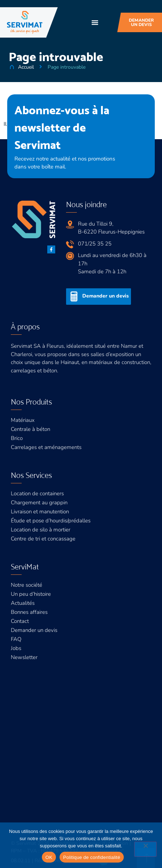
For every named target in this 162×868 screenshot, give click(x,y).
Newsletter (24, 657)
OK (49, 857)
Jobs (16, 648)
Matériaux (23, 420)
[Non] (145, 849)
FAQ (16, 639)
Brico (17, 438)
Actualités (23, 603)
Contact (20, 621)
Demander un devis (34, 630)
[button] (95, 22)
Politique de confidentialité (92, 857)
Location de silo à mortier (41, 530)
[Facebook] (51, 249)
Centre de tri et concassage (43, 539)
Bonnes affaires (29, 612)
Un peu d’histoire (31, 594)
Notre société (27, 585)
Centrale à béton (30, 429)
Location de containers (37, 493)
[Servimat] (25, 22)
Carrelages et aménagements (46, 447)
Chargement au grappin (39, 503)
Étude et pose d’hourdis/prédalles (51, 521)
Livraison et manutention (40, 512)
